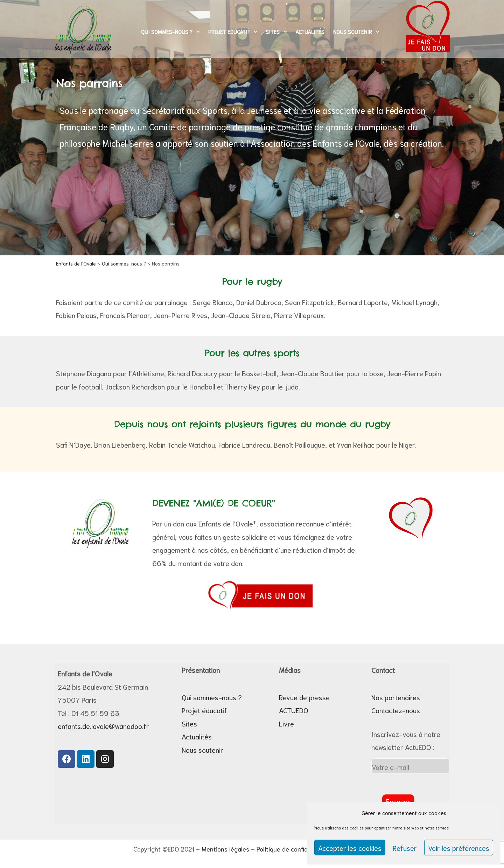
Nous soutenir (356, 32)
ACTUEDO (294, 710)
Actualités (310, 32)
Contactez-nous (396, 710)
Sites (276, 32)
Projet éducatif (204, 710)
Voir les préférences (459, 848)
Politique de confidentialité (294, 849)
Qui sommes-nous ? (170, 32)
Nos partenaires (396, 697)
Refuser (405, 848)
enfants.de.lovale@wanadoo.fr (103, 726)
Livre (286, 723)
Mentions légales (225, 849)
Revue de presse (304, 697)
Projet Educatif (233, 32)
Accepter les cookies (350, 848)
